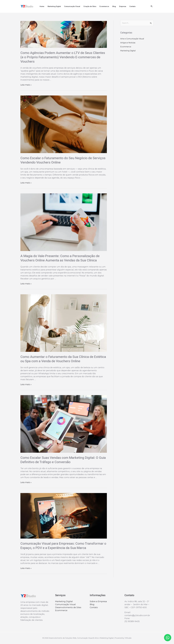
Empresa (123, 6)
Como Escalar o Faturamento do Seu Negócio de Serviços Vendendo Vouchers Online (63, 160)
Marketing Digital (54, 6)
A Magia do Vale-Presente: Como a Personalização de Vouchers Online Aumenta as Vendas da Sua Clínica (60, 258)
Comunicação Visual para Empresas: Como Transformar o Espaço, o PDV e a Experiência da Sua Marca (63, 546)
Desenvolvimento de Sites (68, 607)
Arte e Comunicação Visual (132, 39)
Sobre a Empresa (98, 601)
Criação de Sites (90, 6)
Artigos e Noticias (128, 43)
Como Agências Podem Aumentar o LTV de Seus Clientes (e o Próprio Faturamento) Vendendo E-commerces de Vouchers (63, 57)
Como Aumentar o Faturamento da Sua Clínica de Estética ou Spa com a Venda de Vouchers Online (63, 359)
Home (42, 6)
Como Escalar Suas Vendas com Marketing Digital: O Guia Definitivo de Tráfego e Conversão (63, 460)
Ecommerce (104, 6)
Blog (114, 6)
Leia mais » (26, 85)
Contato (132, 6)
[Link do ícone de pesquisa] (152, 6)
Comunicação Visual (72, 6)
